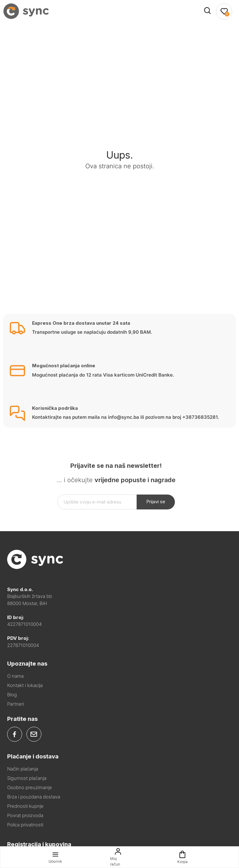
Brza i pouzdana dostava (34, 797)
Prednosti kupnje (25, 806)
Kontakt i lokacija (25, 685)
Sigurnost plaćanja (27, 778)
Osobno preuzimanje (30, 787)
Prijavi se (156, 502)
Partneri (16, 704)
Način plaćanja (23, 769)
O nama (15, 676)
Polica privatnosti (25, 825)
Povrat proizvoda (25, 815)
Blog (12, 695)
